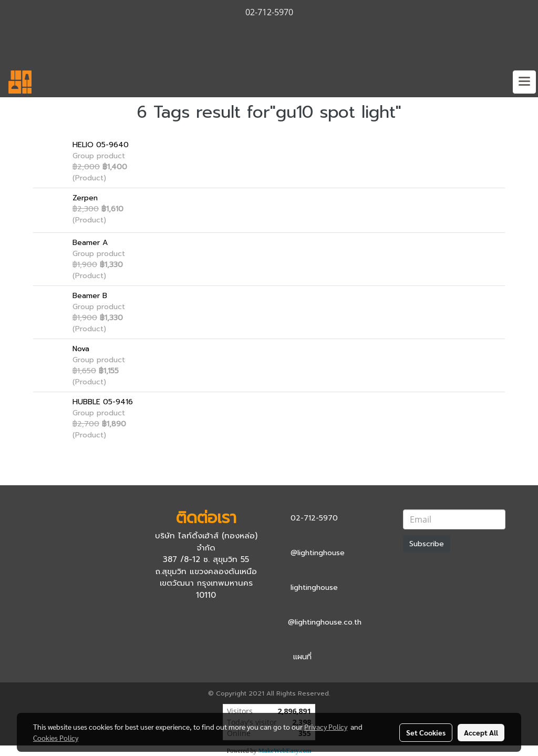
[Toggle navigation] (524, 82)
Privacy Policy (326, 727)
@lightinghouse (318, 553)
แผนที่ (302, 657)
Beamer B (90, 296)
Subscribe (427, 544)
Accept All (481, 732)
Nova (81, 349)
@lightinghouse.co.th (325, 622)
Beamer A (90, 243)
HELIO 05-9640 (101, 145)
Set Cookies (426, 732)
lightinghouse (314, 588)
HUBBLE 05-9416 (103, 402)
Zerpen (85, 198)
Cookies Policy (56, 738)
